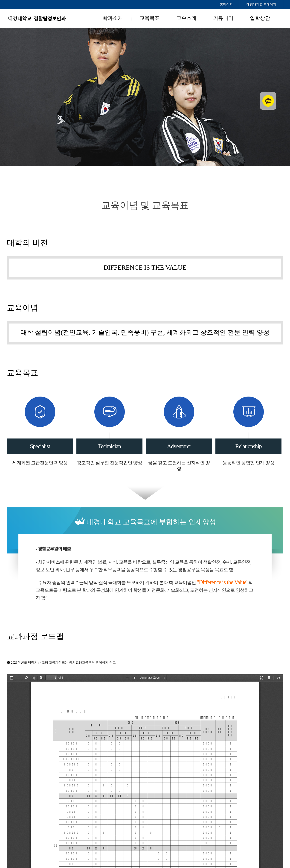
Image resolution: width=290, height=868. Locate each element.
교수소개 (186, 18)
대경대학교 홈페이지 (261, 4)
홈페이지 (226, 4)
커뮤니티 (223, 18)
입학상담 (260, 18)
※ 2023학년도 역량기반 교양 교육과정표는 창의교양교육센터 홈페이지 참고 (61, 663)
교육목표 (150, 18)
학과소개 (113, 18)
